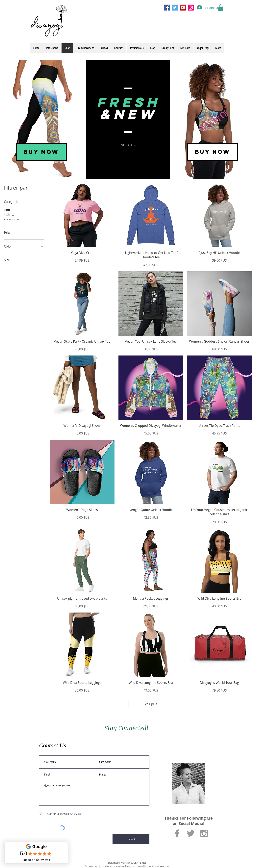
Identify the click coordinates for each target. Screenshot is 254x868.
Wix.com (165, 866)
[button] (221, 8)
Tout (7, 210)
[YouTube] (183, 8)
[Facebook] (167, 8)
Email (143, 863)
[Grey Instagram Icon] (204, 833)
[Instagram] (191, 8)
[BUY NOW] (41, 152)
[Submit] (131, 839)
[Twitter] (175, 8)
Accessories (12, 219)
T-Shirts (9, 214)
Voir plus (151, 704)
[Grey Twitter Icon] (191, 833)
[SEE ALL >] (128, 145)
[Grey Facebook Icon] (177, 833)
